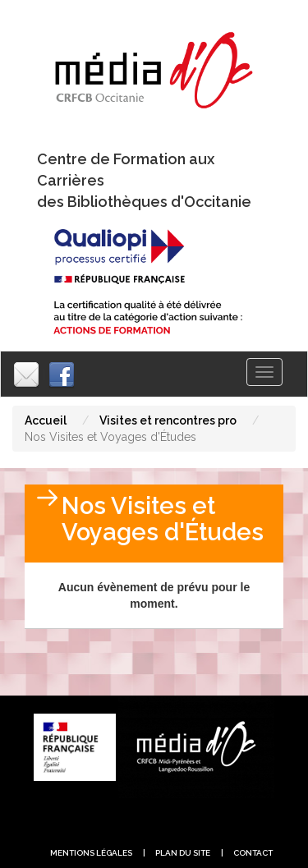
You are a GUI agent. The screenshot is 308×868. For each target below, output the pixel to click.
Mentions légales (91, 853)
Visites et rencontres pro (168, 420)
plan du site (183, 853)
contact (253, 853)
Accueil (46, 420)
